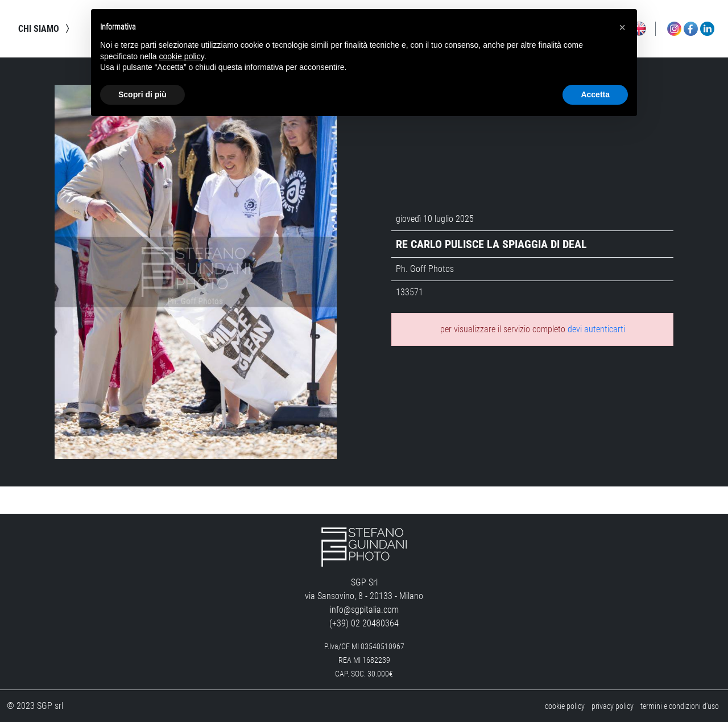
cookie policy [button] (182, 56)
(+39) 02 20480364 (364, 623)
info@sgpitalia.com (364, 610)
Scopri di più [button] (142, 94)
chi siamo (45, 28)
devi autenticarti (596, 329)
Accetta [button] (595, 94)
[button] (622, 27)
